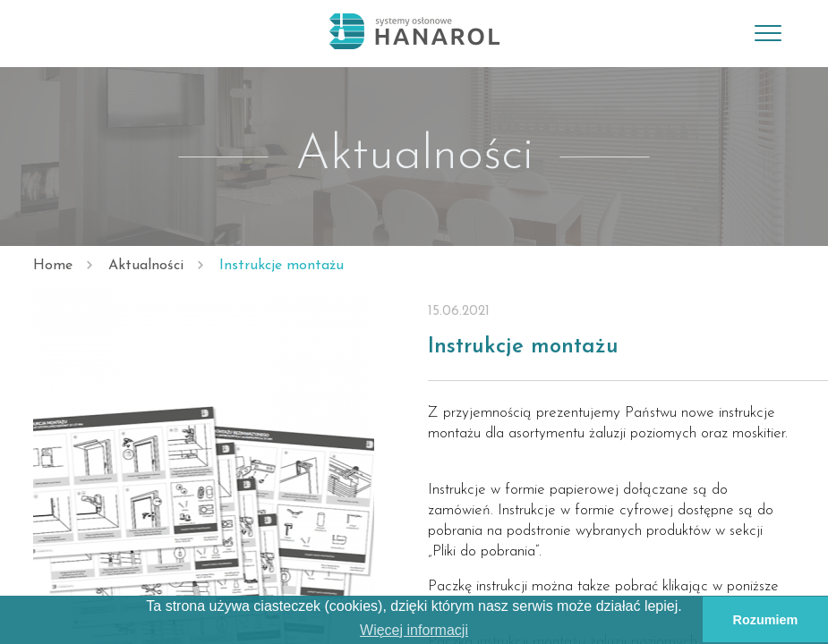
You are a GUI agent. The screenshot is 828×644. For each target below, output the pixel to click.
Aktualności (146, 266)
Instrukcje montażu (282, 266)
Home (53, 266)
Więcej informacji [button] (414, 630)
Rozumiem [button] (766, 620)
